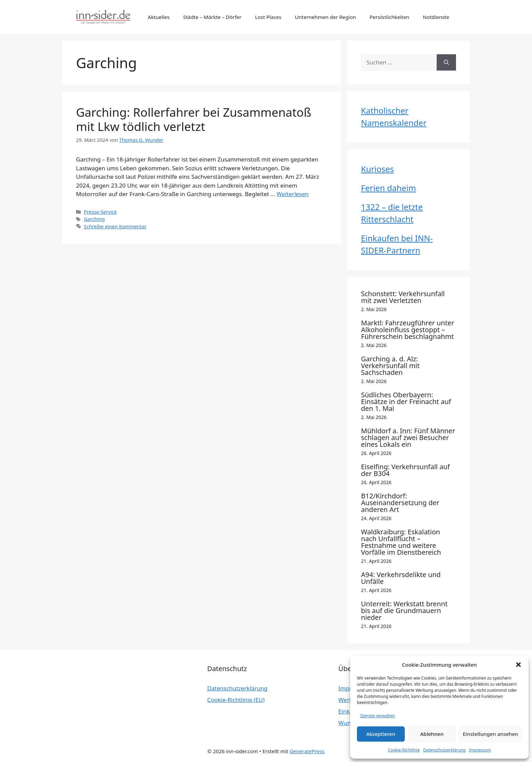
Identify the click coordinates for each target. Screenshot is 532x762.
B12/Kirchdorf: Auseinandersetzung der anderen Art (400, 503)
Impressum (480, 750)
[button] (518, 665)
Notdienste (436, 17)
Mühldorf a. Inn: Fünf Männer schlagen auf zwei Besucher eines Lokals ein (408, 437)
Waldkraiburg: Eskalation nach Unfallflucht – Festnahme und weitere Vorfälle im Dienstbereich (401, 542)
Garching (94, 219)
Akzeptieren (381, 734)
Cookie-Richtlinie (404, 750)
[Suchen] (446, 62)
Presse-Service (100, 212)
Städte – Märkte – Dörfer (212, 17)
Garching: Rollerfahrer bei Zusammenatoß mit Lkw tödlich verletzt (194, 119)
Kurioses (377, 169)
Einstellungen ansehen (490, 734)
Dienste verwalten (378, 716)
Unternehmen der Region (325, 17)
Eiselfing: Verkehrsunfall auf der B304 (405, 470)
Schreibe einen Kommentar (115, 226)
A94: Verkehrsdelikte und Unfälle (401, 578)
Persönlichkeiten (389, 17)
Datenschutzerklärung (444, 750)
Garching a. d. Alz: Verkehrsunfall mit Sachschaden (390, 366)
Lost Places (268, 17)
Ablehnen (432, 734)
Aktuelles (159, 17)
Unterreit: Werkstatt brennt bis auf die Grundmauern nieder (404, 611)
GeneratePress (307, 751)
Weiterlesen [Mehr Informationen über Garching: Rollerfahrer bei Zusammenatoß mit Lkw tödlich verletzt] (292, 194)
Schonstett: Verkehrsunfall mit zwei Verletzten (403, 297)
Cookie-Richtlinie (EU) (236, 700)
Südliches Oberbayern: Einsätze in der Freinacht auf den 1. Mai (406, 402)
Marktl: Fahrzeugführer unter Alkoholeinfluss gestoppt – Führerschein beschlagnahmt (407, 330)
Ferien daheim (388, 188)
